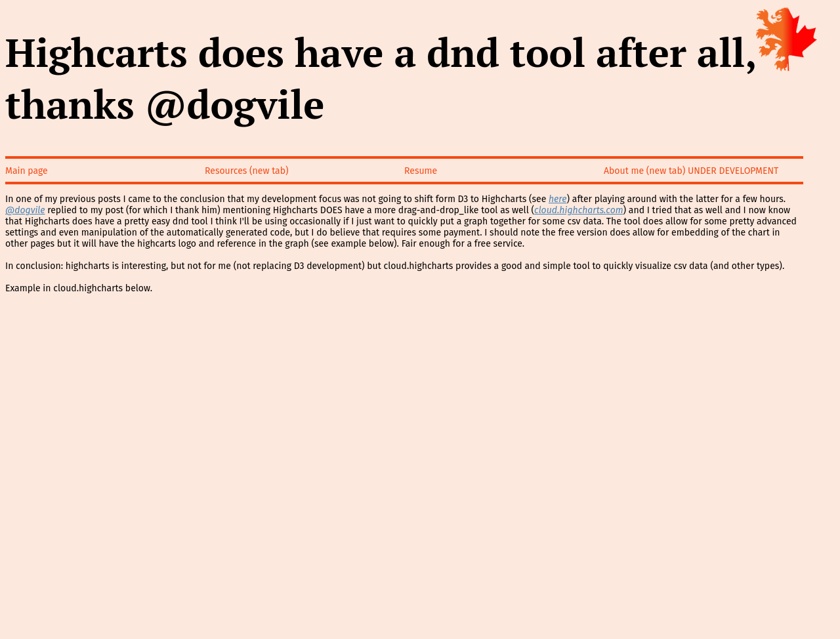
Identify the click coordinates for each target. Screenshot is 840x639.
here (558, 199)
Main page (27, 171)
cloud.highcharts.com (579, 210)
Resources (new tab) (247, 171)
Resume (421, 171)
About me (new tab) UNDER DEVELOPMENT (691, 171)
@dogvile (25, 210)
